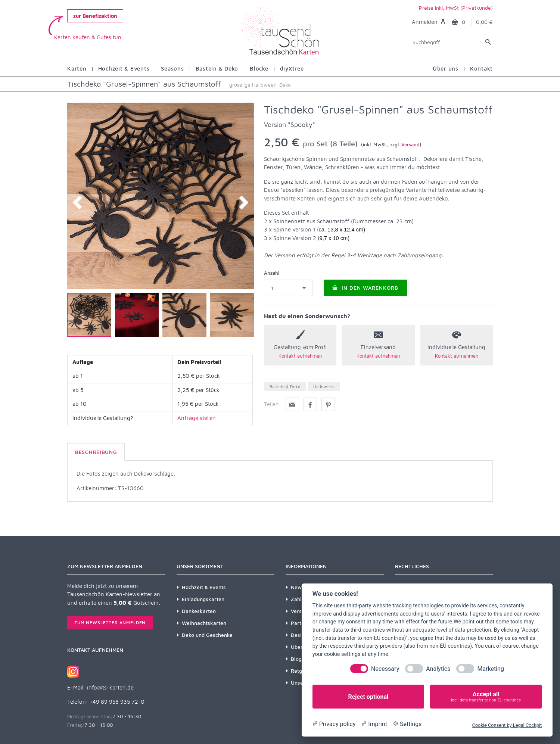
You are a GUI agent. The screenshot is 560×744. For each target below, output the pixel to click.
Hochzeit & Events (204, 587)
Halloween (324, 387)
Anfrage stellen (197, 418)
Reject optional (368, 697)
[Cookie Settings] (407, 724)
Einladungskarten (203, 599)
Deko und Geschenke (207, 635)
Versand (410, 144)
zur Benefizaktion (95, 16)
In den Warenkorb (365, 288)
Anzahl (272, 273)
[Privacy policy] (334, 724)
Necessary (385, 669)
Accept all (486, 697)
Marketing (490, 669)
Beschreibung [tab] (96, 452)
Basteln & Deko (285, 387)
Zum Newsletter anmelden (110, 622)
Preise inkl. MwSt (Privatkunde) (456, 8)
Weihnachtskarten (204, 623)
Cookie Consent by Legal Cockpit (507, 725)
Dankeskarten (199, 611)
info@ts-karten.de (110, 687)
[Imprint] (374, 724)
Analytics (438, 669)
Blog (296, 659)
